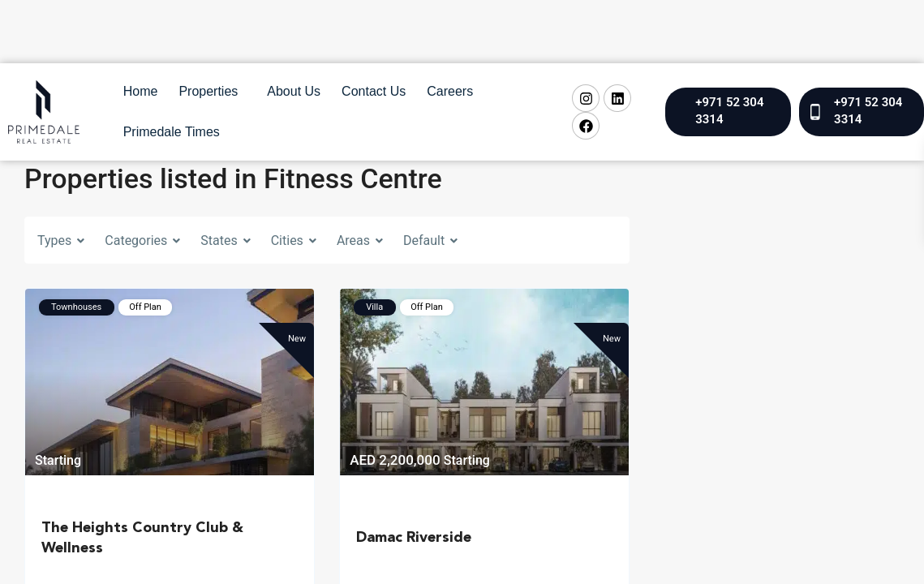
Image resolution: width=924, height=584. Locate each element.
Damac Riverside (414, 538)
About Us (294, 91)
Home (141, 91)
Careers (450, 91)
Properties (208, 91)
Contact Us (374, 91)
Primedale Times (172, 132)
